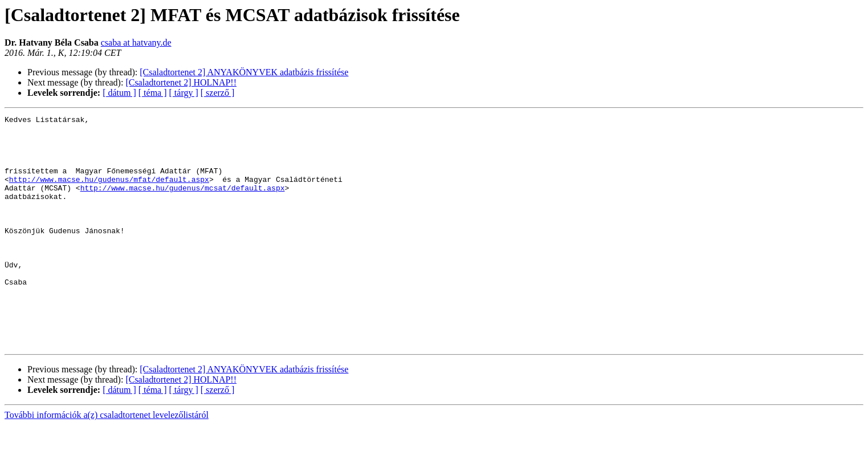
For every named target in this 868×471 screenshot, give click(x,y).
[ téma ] (153, 93)
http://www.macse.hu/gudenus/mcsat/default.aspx (183, 203)
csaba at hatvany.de (136, 42)
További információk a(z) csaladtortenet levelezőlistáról (107, 461)
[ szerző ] (218, 93)
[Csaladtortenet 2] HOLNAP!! (181, 82)
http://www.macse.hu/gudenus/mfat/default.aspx (109, 193)
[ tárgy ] (184, 93)
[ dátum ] (119, 93)
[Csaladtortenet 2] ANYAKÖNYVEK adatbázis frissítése (244, 72)
